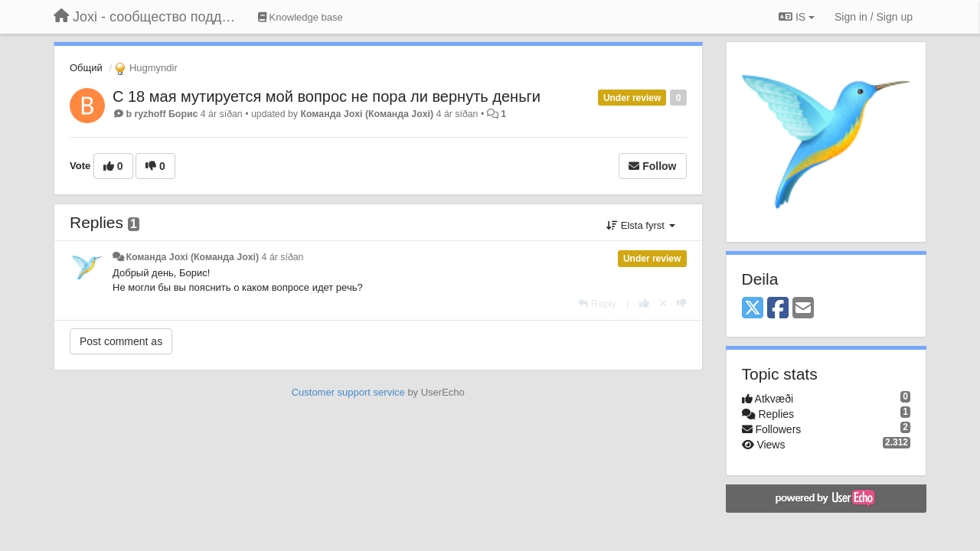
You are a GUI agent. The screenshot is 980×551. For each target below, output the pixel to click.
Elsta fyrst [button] (640, 225)
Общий (86, 68)
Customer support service (348, 392)
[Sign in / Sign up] (874, 17)
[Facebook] (778, 309)
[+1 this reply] (644, 303)
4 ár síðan (283, 257)
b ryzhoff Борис (162, 114)
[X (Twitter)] (753, 309)
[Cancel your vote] (663, 303)
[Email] (803, 309)
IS (797, 17)
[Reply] (597, 303)
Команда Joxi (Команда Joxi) (367, 114)
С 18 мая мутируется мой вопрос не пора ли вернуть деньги (327, 96)
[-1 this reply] (682, 303)
